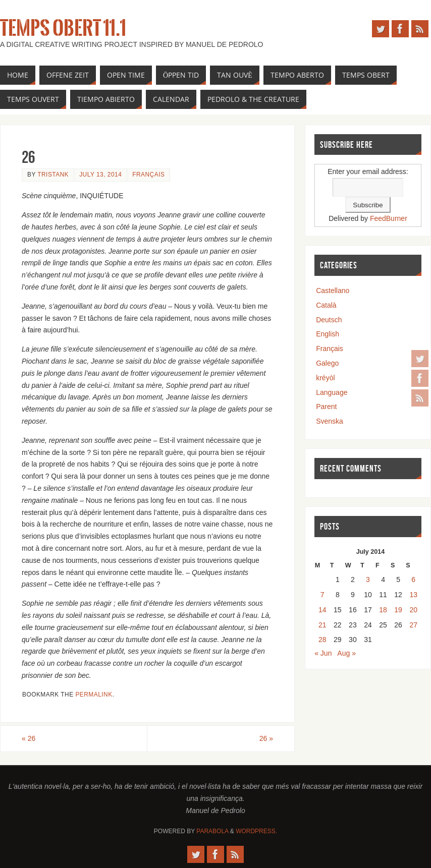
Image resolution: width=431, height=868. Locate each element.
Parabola (212, 831)
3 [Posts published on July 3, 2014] (368, 580)
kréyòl (325, 378)
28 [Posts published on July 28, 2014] (322, 640)
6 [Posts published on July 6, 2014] (413, 580)
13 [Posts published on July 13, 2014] (413, 595)
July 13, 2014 (100, 175)
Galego (327, 363)
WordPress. (256, 831)
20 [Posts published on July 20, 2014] (413, 610)
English (328, 334)
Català (326, 305)
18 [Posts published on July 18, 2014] (383, 610)
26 (29, 738)
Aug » (346, 653)
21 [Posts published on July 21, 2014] (322, 625)
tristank (53, 175)
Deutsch (329, 320)
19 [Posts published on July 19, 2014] (398, 610)
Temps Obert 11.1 (63, 28)
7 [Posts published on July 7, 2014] (322, 595)
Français (148, 175)
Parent (326, 407)
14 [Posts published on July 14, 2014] (322, 610)
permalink (94, 695)
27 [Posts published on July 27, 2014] (413, 625)
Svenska (330, 421)
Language (332, 392)
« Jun (323, 653)
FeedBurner (389, 218)
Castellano (333, 291)
